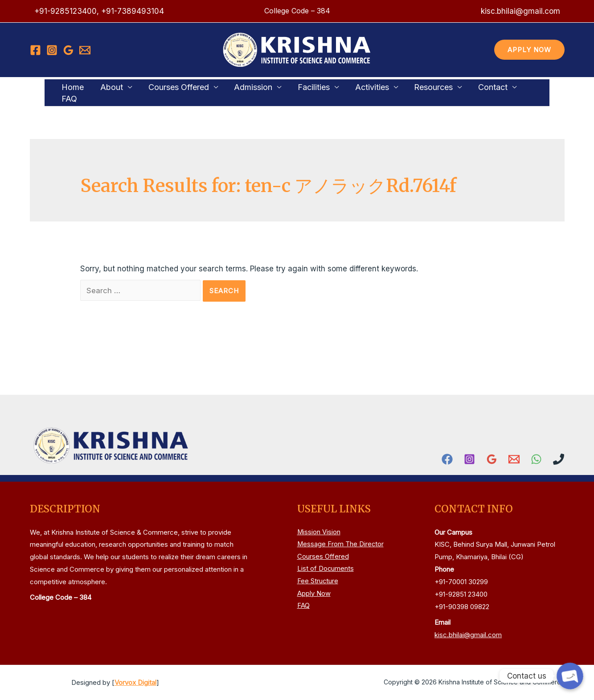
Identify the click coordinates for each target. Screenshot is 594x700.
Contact (476, 92)
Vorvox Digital (135, 682)
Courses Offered (176, 92)
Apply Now (314, 594)
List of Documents (326, 569)
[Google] (68, 50)
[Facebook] (35, 50)
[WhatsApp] (536, 459)
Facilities (306, 92)
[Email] (85, 50)
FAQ (521, 92)
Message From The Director (341, 545)
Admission (248, 92)
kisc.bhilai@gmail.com (468, 635)
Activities (361, 92)
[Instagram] (52, 50)
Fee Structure (318, 582)
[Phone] (559, 459)
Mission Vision (319, 532)
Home (77, 92)
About (113, 92)
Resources (420, 92)
